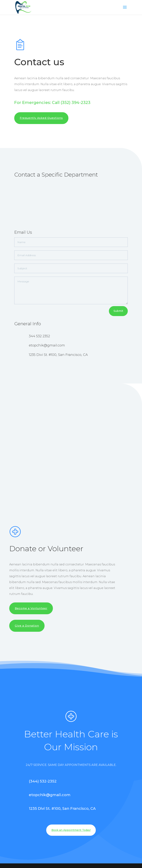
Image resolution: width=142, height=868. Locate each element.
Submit (118, 311)
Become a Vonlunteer (31, 608)
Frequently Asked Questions (41, 118)
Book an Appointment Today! (71, 830)
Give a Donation (27, 626)
